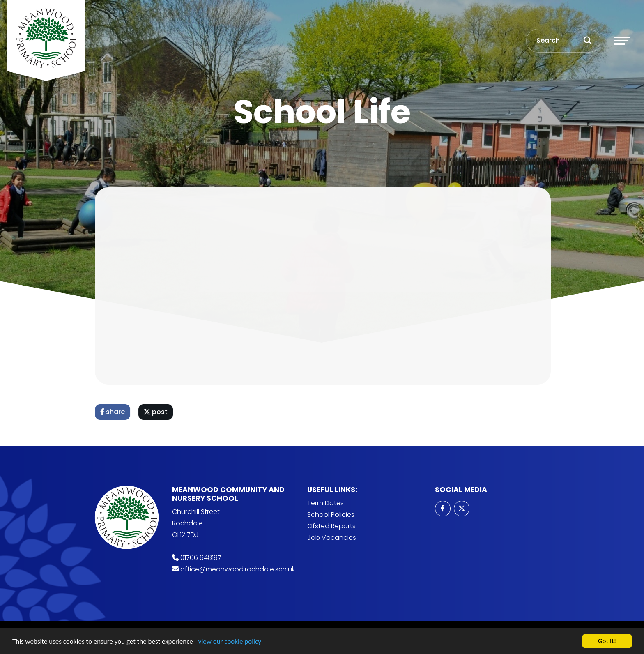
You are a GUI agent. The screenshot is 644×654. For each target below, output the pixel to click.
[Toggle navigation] (622, 41)
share (116, 412)
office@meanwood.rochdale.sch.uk (238, 569)
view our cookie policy (230, 643)
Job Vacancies (332, 538)
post (159, 412)
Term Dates (325, 503)
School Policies (331, 515)
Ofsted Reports (331, 526)
